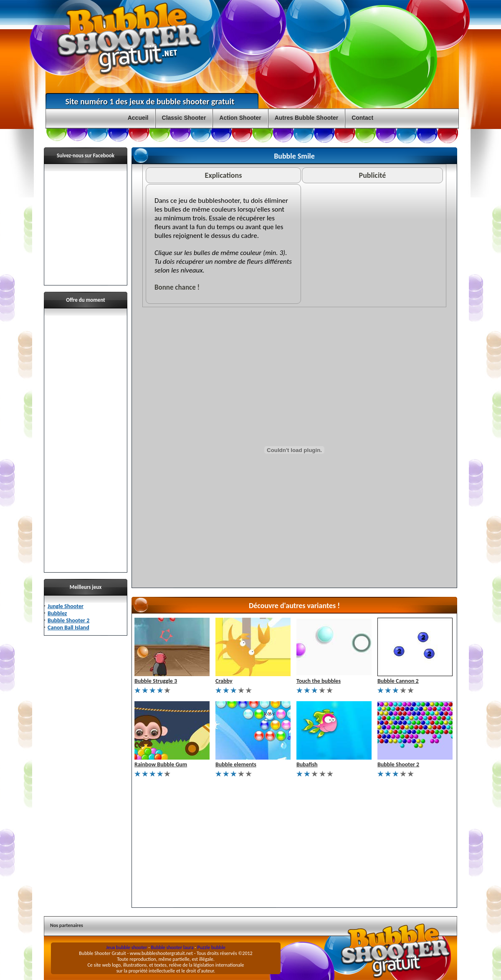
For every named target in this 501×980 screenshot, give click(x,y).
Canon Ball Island (68, 628)
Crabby (224, 681)
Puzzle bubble (211, 947)
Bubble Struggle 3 (156, 681)
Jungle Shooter (66, 606)
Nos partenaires (67, 925)
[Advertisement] (86, 441)
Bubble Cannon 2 (398, 681)
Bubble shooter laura (172, 947)
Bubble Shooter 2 (68, 620)
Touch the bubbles (319, 681)
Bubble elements (236, 764)
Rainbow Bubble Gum (161, 764)
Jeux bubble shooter (127, 947)
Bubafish (307, 764)
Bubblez (57, 613)
